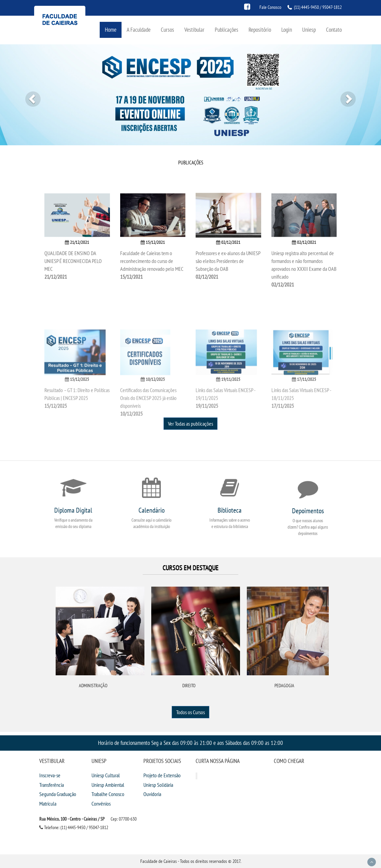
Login (287, 30)
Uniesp (309, 30)
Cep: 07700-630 (124, 819)
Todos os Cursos (190, 712)
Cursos (167, 30)
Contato (334, 30)
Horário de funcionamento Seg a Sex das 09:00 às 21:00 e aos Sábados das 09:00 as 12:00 (190, 743)
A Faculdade (139, 30)
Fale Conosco (270, 7)
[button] (29, 95)
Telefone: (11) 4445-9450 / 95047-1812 (74, 827)
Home (111, 30)
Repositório (260, 30)
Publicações (227, 30)
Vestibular (194, 30)
